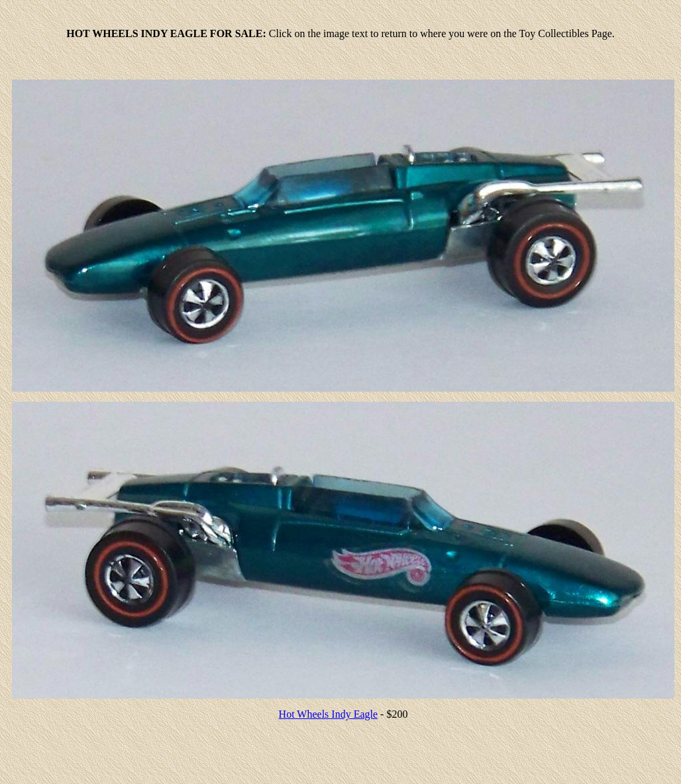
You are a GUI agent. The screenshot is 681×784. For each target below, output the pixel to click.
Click (281, 33)
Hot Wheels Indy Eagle (328, 714)
